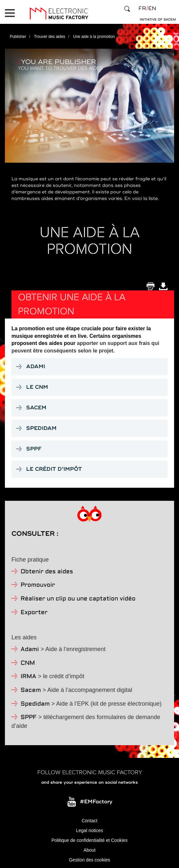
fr (142, 8)
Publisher (18, 37)
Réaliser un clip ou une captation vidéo (78, 599)
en (152, 8)
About (89, 850)
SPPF (29, 718)
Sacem (31, 690)
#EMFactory (96, 802)
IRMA (28, 677)
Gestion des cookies (89, 860)
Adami (30, 650)
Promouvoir (38, 585)
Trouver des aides (50, 37)
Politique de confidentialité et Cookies (89, 840)
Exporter (34, 613)
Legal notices (89, 830)
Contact (89, 821)
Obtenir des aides (47, 572)
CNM (28, 663)
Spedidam (35, 704)
